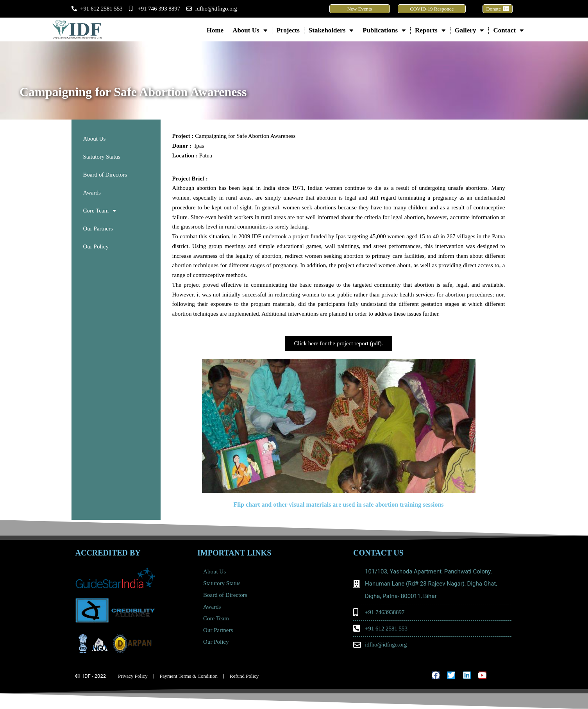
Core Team (100, 211)
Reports (430, 30)
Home (215, 30)
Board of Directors (105, 175)
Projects (288, 30)
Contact (508, 30)
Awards (92, 193)
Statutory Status (102, 157)
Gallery (470, 30)
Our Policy (96, 246)
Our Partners (98, 229)
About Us (250, 30)
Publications (384, 30)
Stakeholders (331, 30)
